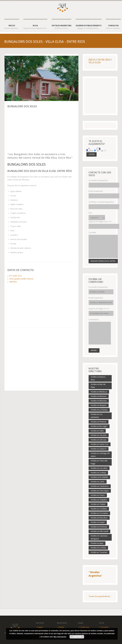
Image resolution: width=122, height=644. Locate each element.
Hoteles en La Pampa (99, 410)
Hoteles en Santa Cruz (100, 444)
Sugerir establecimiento (89, 27)
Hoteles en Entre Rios (99, 518)
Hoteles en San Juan (99, 435)
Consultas (113, 27)
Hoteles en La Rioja (98, 473)
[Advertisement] (41, 131)
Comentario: (94, 320)
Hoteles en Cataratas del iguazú (99, 537)
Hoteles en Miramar (99, 396)
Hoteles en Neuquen (99, 405)
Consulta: (92, 232)
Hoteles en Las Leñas (99, 468)
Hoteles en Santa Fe (99, 449)
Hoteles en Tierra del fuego (99, 462)
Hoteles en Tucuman (99, 552)
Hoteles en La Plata (98, 548)
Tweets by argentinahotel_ (100, 596)
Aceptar (77, 637)
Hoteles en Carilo (98, 482)
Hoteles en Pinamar (99, 422)
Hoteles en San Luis (98, 440)
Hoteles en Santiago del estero (100, 455)
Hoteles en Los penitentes (97, 416)
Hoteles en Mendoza (99, 392)
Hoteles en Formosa (99, 527)
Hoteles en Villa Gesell (99, 531)
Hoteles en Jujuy (97, 543)
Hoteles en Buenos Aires (98, 378)
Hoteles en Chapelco (99, 500)
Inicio (12, 27)
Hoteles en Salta (97, 431)
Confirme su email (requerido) (101, 202)
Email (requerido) (96, 191)
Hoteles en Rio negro (99, 426)
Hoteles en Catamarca (100, 486)
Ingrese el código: (100, 222)
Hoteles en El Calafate (99, 477)
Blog (35, 27)
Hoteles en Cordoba (99, 509)
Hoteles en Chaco (98, 495)
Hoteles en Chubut (98, 504)
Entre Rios (104, 60)
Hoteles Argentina (62, 27)
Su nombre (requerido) (98, 180)
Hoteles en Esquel (98, 522)
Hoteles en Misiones (99, 401)
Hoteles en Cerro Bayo (100, 491)
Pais (90, 213)
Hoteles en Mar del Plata (98, 386)
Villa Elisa (95, 63)
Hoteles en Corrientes (99, 513)
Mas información (60, 637)
